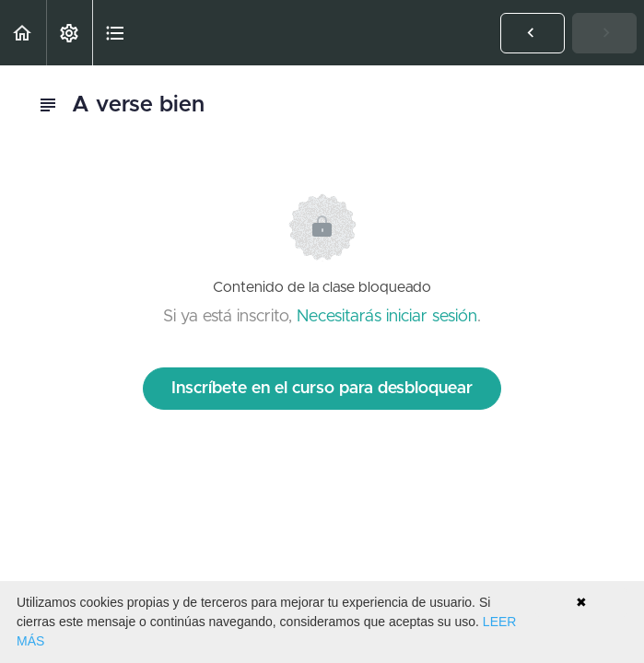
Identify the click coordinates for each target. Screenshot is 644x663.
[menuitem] (69, 33)
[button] (23, 33)
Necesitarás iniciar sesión (387, 317)
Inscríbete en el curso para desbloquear (322, 389)
